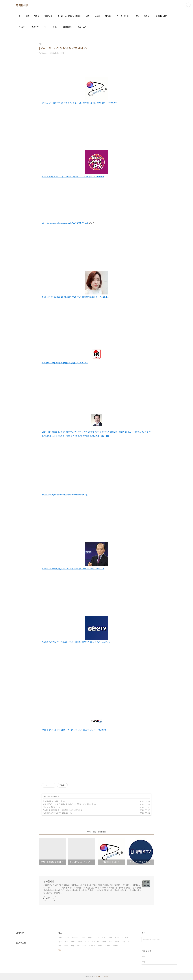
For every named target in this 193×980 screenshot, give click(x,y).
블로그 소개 (82, 27)
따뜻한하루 (35, 27)
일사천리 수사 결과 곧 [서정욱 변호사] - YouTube (65, 363)
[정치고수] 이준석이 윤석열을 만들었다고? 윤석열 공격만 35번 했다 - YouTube (79, 103)
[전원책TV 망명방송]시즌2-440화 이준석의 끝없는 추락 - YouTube (73, 568)
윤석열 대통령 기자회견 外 (53, 801)
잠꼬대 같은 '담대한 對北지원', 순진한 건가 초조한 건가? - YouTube (74, 730)
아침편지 (22, 27)
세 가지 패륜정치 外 (50, 807)
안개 (101, 946)
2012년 (96, 942)
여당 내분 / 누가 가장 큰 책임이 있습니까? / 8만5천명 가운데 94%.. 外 (68, 804)
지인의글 (108, 16)
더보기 (60, 950)
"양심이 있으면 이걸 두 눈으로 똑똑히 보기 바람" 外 (61, 810)
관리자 (106, 977)
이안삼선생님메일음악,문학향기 (69, 16)
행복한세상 (22, 5)
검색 (174, 940)
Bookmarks (68, 27)
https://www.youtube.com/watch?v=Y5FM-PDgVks (65, 223)
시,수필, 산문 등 (123, 16)
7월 (98, 938)
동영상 (147, 16)
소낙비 (93, 946)
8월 (73, 942)
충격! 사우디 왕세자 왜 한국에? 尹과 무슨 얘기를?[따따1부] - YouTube (75, 297)
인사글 (55, 27)
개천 (108, 946)
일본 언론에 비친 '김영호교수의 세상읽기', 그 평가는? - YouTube (73, 176)
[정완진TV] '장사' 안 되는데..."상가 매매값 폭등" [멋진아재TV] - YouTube (76, 642)
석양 (80, 942)
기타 (46, 27)
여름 (88, 942)
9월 (68, 938)
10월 (66, 946)
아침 (91, 938)
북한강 (76, 938)
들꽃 (105, 942)
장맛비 (116, 946)
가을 (111, 938)
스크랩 (136, 16)
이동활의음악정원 (161, 16)
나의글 (97, 16)
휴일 (61, 942)
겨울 (117, 942)
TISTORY (97, 977)
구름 (84, 938)
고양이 (126, 938)
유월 (118, 938)
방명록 (37, 16)
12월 (61, 938)
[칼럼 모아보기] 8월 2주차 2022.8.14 (56, 813)
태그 (27, 16)
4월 (85, 946)
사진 (88, 16)
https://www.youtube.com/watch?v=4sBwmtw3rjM (65, 495)
